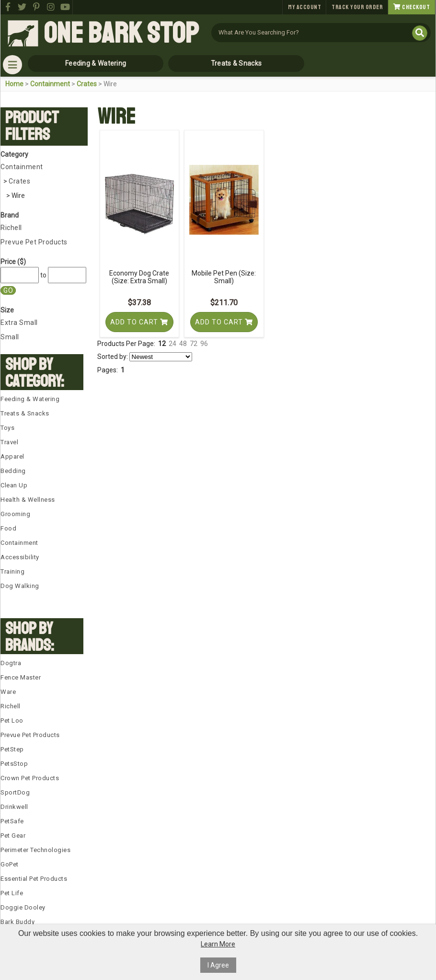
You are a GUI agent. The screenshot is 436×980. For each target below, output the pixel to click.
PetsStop (14, 764)
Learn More (218, 944)
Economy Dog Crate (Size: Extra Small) (139, 277)
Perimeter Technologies (35, 850)
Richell (11, 228)
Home (14, 84)
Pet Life (12, 893)
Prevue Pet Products (34, 242)
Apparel (12, 456)
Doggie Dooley (23, 907)
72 (194, 344)
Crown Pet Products (30, 778)
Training (12, 571)
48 (183, 344)
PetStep (12, 749)
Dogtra (11, 663)
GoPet (10, 864)
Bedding (13, 471)
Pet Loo (12, 721)
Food (8, 528)
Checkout (412, 7)
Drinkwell (14, 807)
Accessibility (20, 557)
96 (204, 344)
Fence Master (21, 677)
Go (8, 290)
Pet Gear (13, 836)
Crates (87, 84)
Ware (8, 692)
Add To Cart (139, 322)
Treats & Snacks (236, 63)
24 (172, 344)
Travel (9, 442)
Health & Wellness (28, 500)
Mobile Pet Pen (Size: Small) (224, 277)
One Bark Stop (121, 34)
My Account (304, 7)
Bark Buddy (17, 922)
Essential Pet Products (34, 879)
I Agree (218, 965)
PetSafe (12, 821)
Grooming (15, 514)
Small (10, 337)
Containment (50, 84)
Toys (7, 428)
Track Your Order (357, 7)
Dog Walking (20, 586)
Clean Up (14, 485)
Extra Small (19, 323)
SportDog (15, 792)
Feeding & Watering (96, 63)
